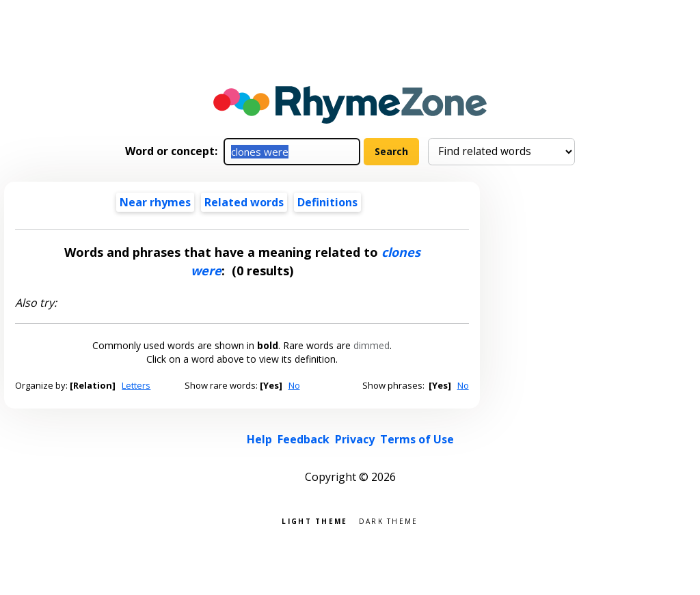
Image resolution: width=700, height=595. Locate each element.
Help (259, 439)
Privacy (355, 439)
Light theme (314, 520)
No (294, 385)
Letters (136, 385)
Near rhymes (155, 202)
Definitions (327, 202)
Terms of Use (417, 439)
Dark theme (389, 520)
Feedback (304, 439)
